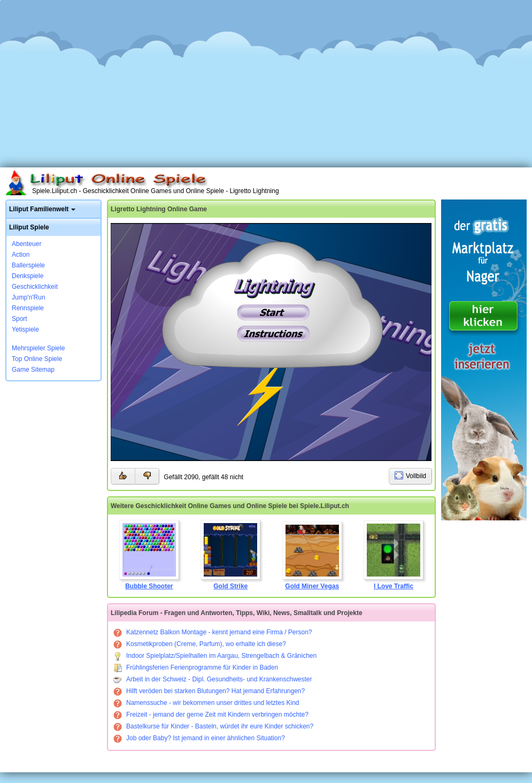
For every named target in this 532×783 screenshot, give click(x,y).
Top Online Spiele (37, 359)
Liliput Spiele (29, 227)
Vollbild (416, 476)
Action (21, 255)
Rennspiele (28, 308)
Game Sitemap (33, 370)
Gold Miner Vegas (312, 556)
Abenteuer (26, 244)
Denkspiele (28, 276)
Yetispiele (25, 329)
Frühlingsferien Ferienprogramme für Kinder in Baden (196, 667)
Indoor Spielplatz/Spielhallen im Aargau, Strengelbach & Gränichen (215, 656)
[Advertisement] (266, 80)
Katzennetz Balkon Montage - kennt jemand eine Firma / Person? (213, 632)
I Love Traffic (394, 555)
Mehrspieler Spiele (38, 348)
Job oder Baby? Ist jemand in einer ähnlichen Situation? (199, 738)
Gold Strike (230, 555)
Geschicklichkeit (35, 287)
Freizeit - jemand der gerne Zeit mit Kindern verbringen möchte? (211, 715)
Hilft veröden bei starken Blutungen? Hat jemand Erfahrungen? (209, 691)
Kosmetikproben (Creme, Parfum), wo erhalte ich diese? (200, 644)
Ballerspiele (28, 265)
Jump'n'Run (29, 297)
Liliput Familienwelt (39, 209)
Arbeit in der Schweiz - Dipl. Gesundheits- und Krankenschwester (213, 679)
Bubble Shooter (149, 555)
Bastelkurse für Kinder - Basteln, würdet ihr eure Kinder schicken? (213, 726)
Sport (20, 319)
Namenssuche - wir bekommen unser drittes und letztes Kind (206, 703)
